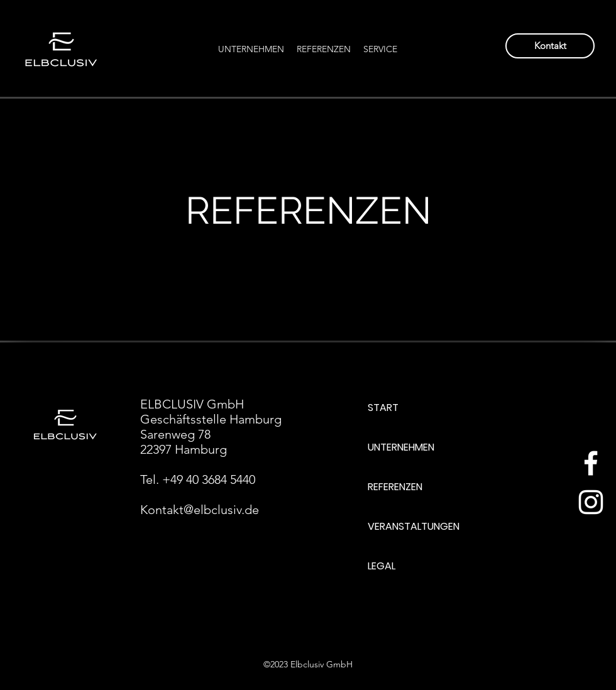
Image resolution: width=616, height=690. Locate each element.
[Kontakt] (550, 46)
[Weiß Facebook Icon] (591, 463)
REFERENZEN (395, 487)
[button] (380, 49)
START (383, 408)
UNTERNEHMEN (401, 447)
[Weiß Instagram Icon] (591, 502)
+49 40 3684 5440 (209, 479)
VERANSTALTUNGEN (414, 526)
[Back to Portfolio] (70, 137)
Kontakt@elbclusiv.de (200, 510)
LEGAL (382, 566)
